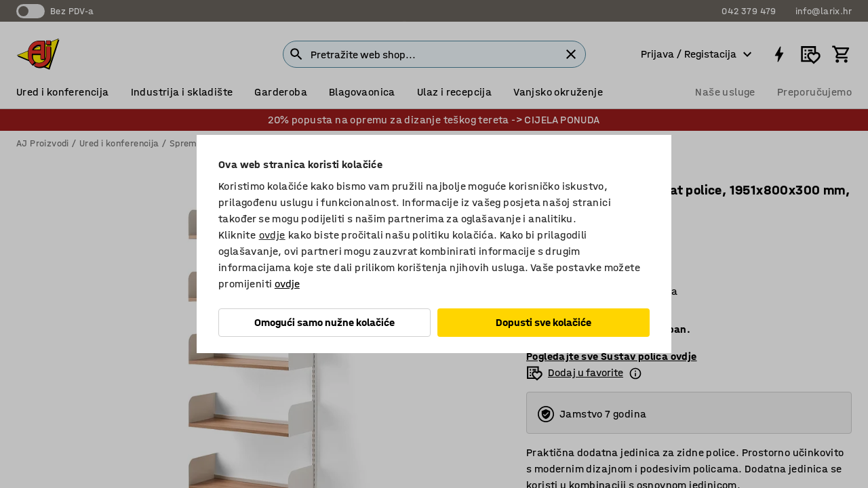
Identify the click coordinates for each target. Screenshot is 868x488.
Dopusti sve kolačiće (544, 322)
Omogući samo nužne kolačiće (324, 322)
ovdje (272, 235)
